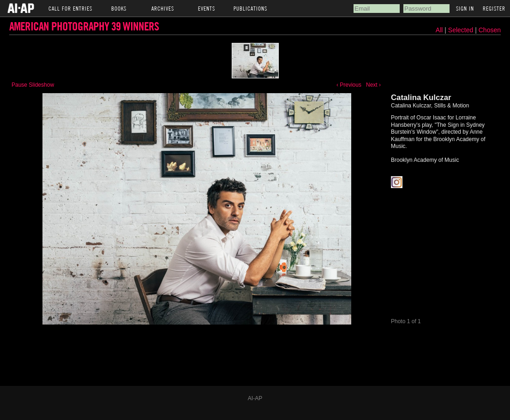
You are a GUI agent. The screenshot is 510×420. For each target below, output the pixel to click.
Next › (373, 85)
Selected (462, 30)
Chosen (490, 30)
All (439, 30)
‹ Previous (349, 85)
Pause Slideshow (33, 85)
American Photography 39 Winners (84, 26)
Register (494, 8)
